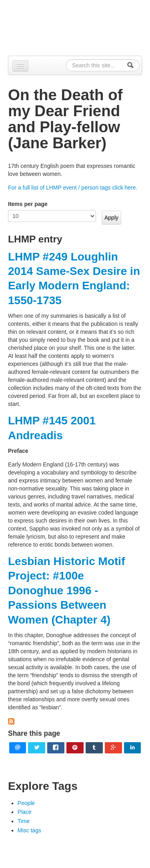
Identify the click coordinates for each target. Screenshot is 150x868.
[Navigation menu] (20, 66)
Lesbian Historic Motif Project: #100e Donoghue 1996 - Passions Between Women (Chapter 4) (66, 590)
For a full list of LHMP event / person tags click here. (73, 188)
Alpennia (79, 27)
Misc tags (29, 830)
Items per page (28, 204)
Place (25, 812)
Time (24, 821)
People (26, 803)
